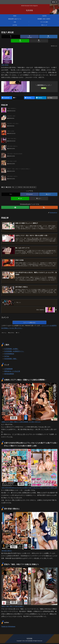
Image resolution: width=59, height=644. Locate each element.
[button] (39, 41)
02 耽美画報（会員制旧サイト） (14, 352)
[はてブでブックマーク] (48, 37)
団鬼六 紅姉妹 (11, 131)
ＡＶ (3, 187)
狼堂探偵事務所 (9, 375)
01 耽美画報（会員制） (11, 350)
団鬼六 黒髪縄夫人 (12, 108)
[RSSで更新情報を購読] (44, 207)
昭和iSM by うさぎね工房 (12, 372)
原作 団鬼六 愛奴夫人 (13, 146)
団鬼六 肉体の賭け (12, 139)
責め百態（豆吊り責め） (13, 124)
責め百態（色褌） (12, 116)
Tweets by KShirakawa (8, 627)
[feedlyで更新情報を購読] (15, 207)
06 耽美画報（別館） (11, 360)
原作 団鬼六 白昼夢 (12, 161)
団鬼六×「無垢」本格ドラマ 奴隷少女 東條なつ (19, 169)
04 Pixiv (7, 357)
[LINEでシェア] (20, 41)
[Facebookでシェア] (29, 37)
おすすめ (9, 187)
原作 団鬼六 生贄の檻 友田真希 (15, 154)
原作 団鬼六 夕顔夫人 (13, 176)
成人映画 (26, 187)
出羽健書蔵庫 (8, 370)
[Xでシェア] (11, 37)
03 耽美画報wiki (9, 355)
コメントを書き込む (30, 323)
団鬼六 (21, 187)
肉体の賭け (33, 187)
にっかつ (15, 187)
